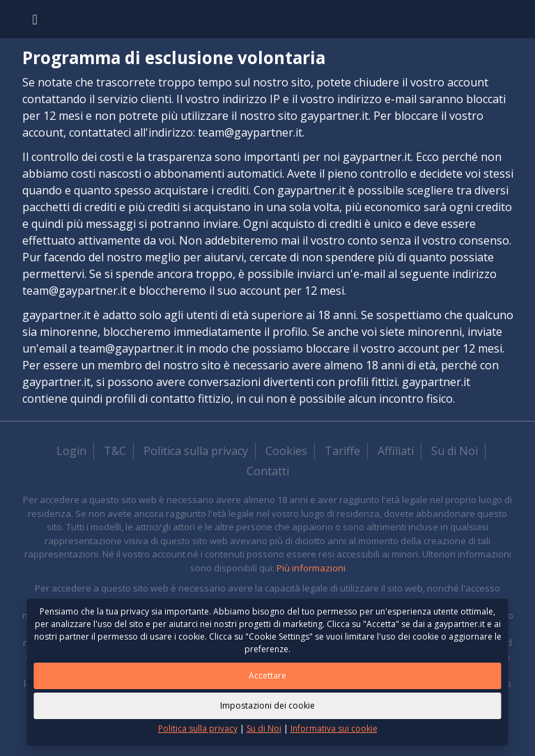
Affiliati (396, 451)
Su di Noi (455, 451)
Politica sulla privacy (196, 451)
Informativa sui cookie (334, 728)
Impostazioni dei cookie (267, 705)
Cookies (286, 451)
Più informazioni (311, 568)
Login (71, 451)
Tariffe (342, 451)
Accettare (267, 676)
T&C (115, 451)
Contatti (268, 471)
